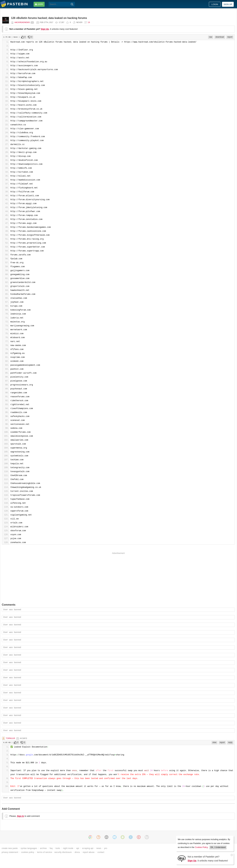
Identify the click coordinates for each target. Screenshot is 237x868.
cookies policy (28, 852)
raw (211, 37)
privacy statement (10, 852)
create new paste (10, 848)
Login (215, 4)
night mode (68, 848)
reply (230, 742)
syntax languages (29, 848)
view (214, 742)
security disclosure (63, 852)
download (220, 37)
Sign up (228, 4)
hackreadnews (22, 22)
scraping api (88, 848)
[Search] (72, 4)
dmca (77, 852)
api (78, 848)
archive (43, 848)
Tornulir (10, 738)
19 (89, 22)
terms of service (45, 852)
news (99, 848)
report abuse (89, 852)
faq (51, 848)
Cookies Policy (201, 847)
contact (101, 852)
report (230, 37)
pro (106, 848)
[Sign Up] (182, 858)
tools (58, 848)
